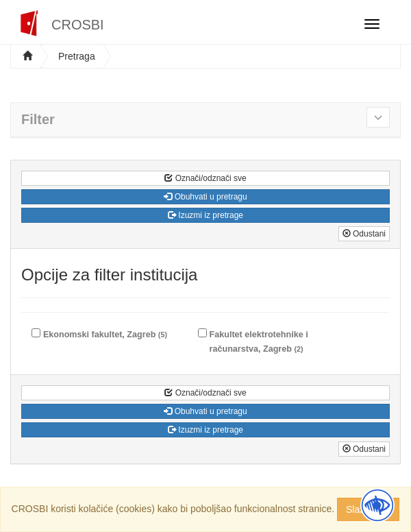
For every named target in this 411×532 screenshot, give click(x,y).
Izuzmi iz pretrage (206, 215)
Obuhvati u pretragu (205, 197)
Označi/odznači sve (205, 178)
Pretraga (77, 56)
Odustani (364, 234)
